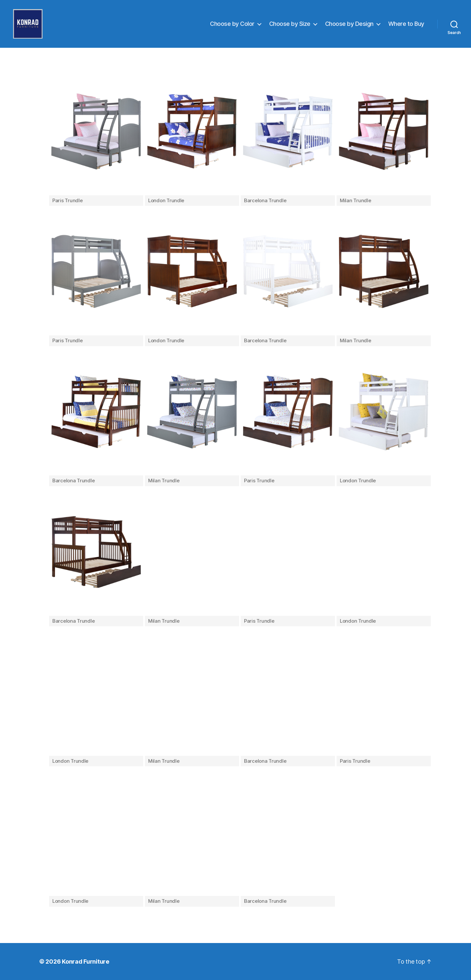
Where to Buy (406, 24)
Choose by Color (232, 24)
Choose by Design (349, 24)
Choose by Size (290, 24)
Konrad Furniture (86, 962)
